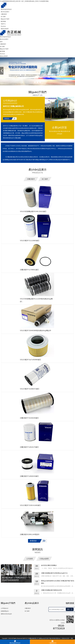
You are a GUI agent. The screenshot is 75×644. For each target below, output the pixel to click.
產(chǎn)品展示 (5, 12)
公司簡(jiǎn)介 (10, 101)
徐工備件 (3, 17)
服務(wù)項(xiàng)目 (6, 614)
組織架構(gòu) (5, 611)
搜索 (70, 609)
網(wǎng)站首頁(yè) (6, 9)
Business (3, 26)
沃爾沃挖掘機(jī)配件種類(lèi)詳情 (51, 590)
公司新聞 (30, 559)
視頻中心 (3, 24)
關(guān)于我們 (5, 19)
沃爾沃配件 (4, 14)
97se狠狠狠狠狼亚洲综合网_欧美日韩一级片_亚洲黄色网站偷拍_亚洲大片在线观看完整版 (24, 1)
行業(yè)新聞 (44, 559)
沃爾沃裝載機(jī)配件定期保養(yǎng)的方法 (54, 573)
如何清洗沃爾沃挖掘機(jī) (49, 565)
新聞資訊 (37, 551)
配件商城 (3, 21)
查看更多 (7, 119)
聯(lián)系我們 (5, 29)
